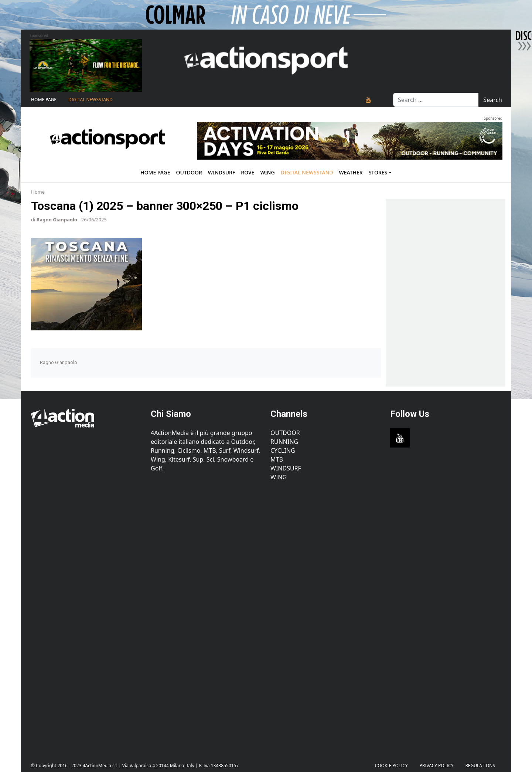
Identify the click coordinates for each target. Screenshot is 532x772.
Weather (351, 172)
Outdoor (189, 172)
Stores (378, 172)
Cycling (283, 450)
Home (38, 192)
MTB (277, 459)
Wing (267, 172)
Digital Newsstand (91, 100)
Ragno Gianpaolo (57, 220)
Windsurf (222, 172)
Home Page (44, 100)
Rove (248, 172)
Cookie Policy (391, 766)
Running (284, 442)
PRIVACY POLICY (437, 766)
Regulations (480, 766)
